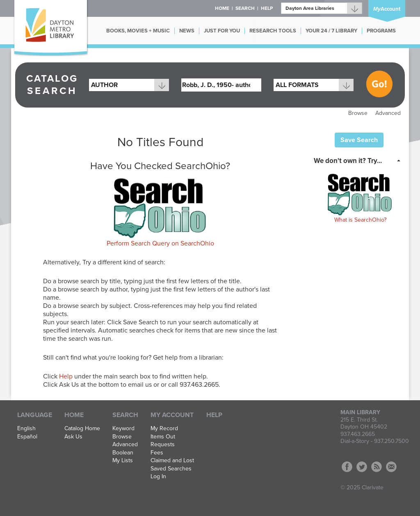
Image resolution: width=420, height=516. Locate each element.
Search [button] (245, 8)
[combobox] (129, 85)
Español (27, 437)
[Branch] (322, 8)
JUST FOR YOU (222, 31)
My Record (164, 429)
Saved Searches (171, 469)
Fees (157, 453)
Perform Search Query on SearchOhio (160, 243)
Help (66, 376)
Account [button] (387, 9)
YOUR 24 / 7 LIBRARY (331, 31)
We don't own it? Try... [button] (348, 161)
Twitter (362, 467)
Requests (163, 445)
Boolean (123, 453)
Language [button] (35, 415)
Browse (358, 113)
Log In (158, 477)
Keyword (123, 429)
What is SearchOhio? (360, 220)
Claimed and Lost (172, 461)
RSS (377, 467)
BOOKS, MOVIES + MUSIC (138, 31)
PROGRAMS (381, 31)
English (26, 429)
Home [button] (222, 8)
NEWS (187, 31)
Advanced (388, 113)
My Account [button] (172, 415)
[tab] (360, 160)
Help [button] (267, 8)
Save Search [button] (359, 140)
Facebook (347, 467)
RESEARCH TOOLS (273, 31)
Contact (391, 467)
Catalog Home (82, 429)
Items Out (163, 437)
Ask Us (73, 437)
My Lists (123, 461)
